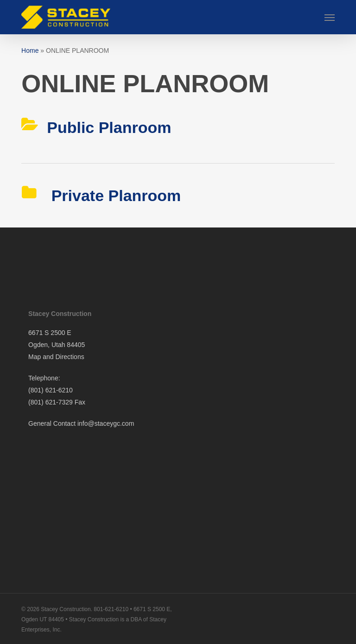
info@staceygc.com (106, 423)
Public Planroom (109, 127)
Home (30, 51)
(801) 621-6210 (51, 390)
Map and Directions (56, 357)
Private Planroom (114, 196)
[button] (330, 17)
